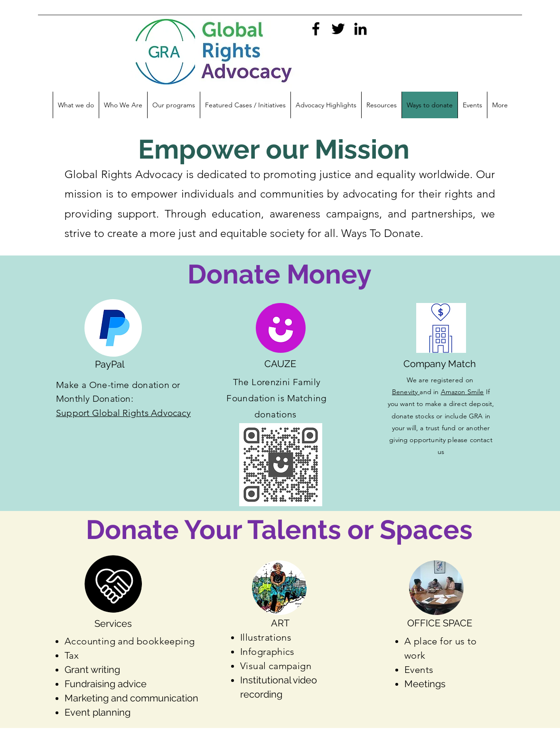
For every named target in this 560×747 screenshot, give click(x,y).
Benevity (406, 392)
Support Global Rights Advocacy (123, 413)
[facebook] (316, 29)
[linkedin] (360, 29)
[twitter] (338, 29)
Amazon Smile (462, 392)
